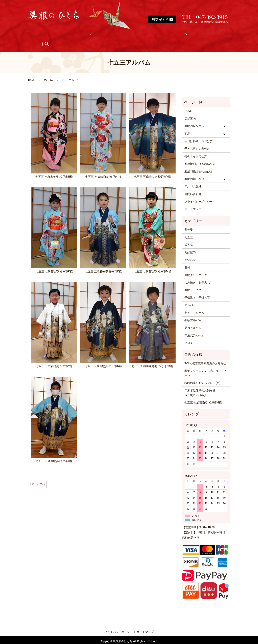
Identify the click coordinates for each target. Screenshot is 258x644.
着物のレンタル (194, 118)
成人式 (189, 237)
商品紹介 (38, 38)
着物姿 (189, 222)
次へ (42, 476)
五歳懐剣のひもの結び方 (200, 156)
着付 (187, 260)
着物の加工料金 (194, 171)
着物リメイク (193, 282)
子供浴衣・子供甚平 (197, 290)
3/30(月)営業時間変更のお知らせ (205, 356)
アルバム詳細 (193, 179)
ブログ (76, 38)
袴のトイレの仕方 (196, 149)
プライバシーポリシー (199, 194)
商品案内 (190, 245)
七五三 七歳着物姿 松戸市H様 (203, 395)
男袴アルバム (193, 320)
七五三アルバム (194, 305)
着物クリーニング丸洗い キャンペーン (206, 365)
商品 (97, 32)
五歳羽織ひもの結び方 (199, 164)
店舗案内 (55, 32)
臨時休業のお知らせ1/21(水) (202, 375)
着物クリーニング (196, 267)
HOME (36, 32)
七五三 (189, 230)
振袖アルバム (193, 313)
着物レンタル (77, 32)
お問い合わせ (193, 186)
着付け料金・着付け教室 (124, 32)
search (91, 38)
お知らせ (58, 38)
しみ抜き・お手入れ (197, 275)
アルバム (202, 32)
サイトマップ (179, 32)
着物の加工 (155, 32)
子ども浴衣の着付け (197, 141)
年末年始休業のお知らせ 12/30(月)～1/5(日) (200, 385)
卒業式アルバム (194, 328)
